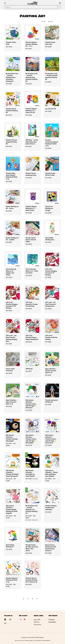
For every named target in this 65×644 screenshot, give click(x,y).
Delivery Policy (29, 640)
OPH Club (37, 622)
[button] (5, 3)
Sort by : (44, 22)
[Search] (58, 7)
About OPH (37, 620)
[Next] (42, 599)
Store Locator (38, 625)
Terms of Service (19, 640)
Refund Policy (47, 640)
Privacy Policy (38, 640)
